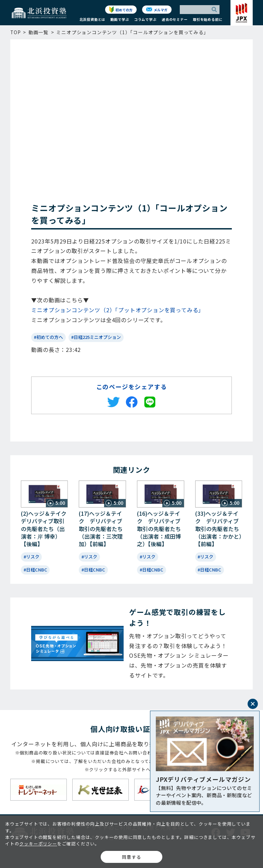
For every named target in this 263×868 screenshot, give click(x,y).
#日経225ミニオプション (96, 337)
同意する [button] (131, 857)
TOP (15, 32)
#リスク (32, 557)
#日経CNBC (35, 570)
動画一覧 (39, 32)
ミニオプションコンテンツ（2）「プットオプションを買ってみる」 (118, 310)
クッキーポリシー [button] (38, 844)
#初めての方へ (48, 337)
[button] (92, 21)
